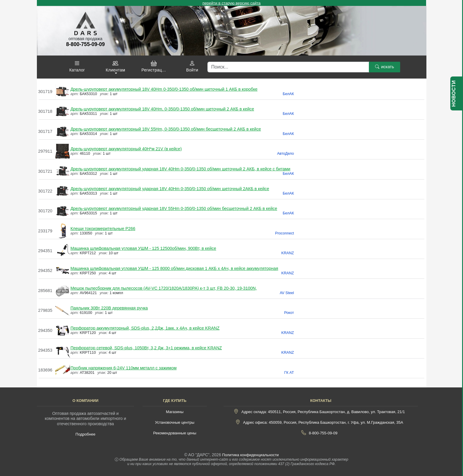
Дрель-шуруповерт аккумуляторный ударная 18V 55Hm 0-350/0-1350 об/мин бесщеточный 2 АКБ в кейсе (174, 208)
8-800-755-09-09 (323, 433)
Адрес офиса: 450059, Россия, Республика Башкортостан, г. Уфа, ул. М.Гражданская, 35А (323, 422)
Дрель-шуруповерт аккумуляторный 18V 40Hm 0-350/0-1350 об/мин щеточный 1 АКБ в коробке (164, 89)
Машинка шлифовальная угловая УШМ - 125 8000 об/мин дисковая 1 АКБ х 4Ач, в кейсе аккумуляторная (174, 268)
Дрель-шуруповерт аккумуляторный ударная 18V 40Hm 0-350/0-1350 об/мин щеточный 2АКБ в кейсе (170, 189)
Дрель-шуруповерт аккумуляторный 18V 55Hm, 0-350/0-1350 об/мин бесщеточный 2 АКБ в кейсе (166, 129)
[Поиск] (288, 67)
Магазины (175, 412)
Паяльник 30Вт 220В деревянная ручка (109, 308)
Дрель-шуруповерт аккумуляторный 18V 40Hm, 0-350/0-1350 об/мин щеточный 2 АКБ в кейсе (162, 109)
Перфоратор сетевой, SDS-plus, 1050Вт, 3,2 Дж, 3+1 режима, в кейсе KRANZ (146, 348)
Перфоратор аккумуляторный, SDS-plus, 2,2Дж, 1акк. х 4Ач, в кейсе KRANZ (145, 328)
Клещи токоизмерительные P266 (103, 229)
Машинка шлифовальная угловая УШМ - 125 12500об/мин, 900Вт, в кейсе (143, 248)
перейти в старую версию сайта (231, 3)
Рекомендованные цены (175, 433)
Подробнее (85, 434)
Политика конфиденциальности (251, 455)
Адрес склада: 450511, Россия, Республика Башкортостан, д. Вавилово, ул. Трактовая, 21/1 (323, 412)
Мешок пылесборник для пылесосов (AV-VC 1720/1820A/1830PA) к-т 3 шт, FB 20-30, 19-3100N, (164, 288)
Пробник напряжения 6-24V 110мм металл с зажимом (124, 368)
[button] (77, 66)
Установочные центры (175, 422)
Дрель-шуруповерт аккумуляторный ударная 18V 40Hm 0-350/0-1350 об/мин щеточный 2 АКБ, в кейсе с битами (180, 169)
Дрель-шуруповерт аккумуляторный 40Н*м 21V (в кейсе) (126, 149)
